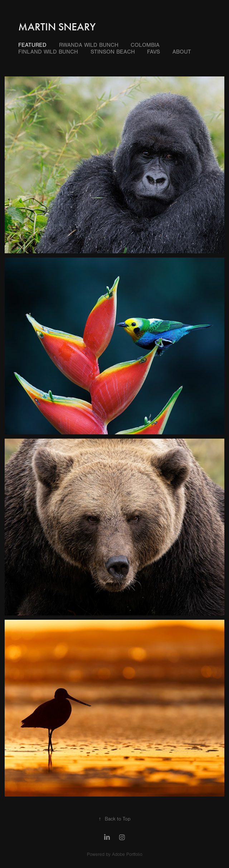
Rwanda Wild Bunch (89, 45)
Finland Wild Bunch (48, 52)
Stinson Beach (113, 52)
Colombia (145, 45)
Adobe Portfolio (127, 854)
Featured (32, 45)
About (182, 52)
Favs (154, 52)
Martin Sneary (57, 27)
